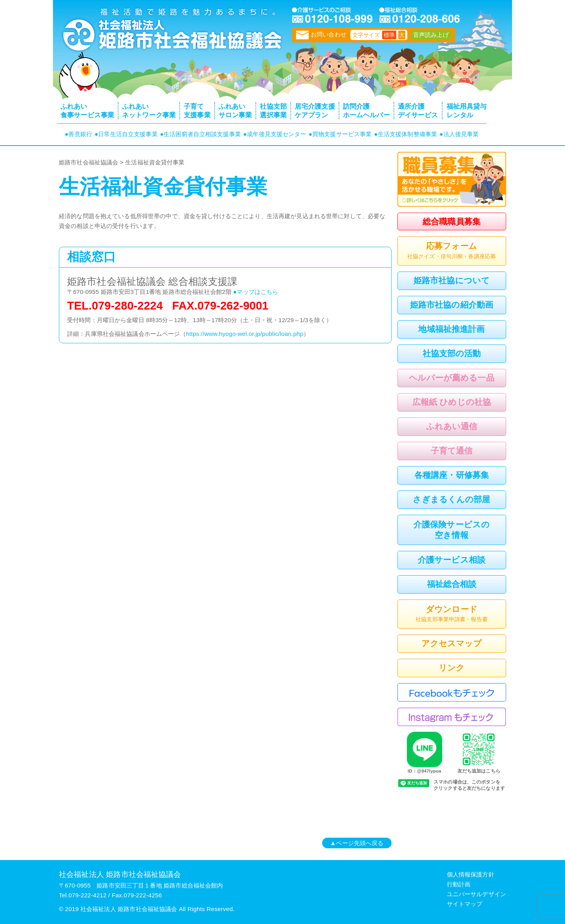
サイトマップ (465, 904)
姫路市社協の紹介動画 (452, 305)
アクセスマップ (452, 643)
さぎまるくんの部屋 (451, 499)
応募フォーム (452, 251)
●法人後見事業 (459, 134)
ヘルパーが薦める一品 (451, 378)
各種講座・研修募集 (452, 475)
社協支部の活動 (452, 353)
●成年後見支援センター (275, 134)
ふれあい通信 (452, 426)
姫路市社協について (452, 280)
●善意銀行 (78, 134)
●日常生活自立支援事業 (126, 134)
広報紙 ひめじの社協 (452, 402)
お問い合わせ (321, 34)
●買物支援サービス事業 (340, 134)
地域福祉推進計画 (451, 329)
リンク (452, 668)
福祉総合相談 (452, 584)
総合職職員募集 (452, 221)
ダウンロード (452, 614)
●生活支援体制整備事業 (406, 134)
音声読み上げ (431, 35)
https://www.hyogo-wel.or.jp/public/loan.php (245, 334)
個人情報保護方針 (471, 874)
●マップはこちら (256, 292)
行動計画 (459, 884)
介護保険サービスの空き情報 (452, 530)
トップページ (171, 33)
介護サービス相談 (452, 560)
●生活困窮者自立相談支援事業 (200, 134)
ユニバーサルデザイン (477, 894)
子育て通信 (452, 451)
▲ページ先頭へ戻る (357, 843)
